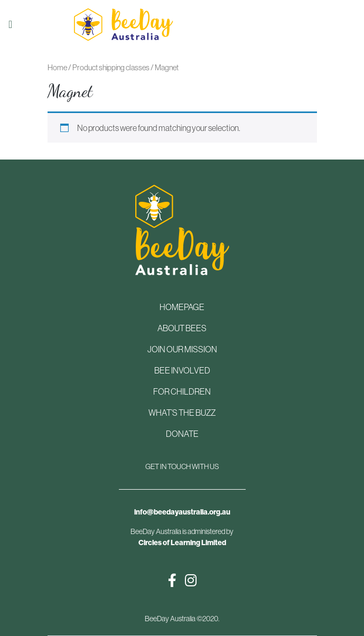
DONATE (182, 434)
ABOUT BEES (182, 328)
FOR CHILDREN (182, 391)
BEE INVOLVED (182, 370)
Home (57, 67)
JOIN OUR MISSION (182, 349)
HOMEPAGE (182, 307)
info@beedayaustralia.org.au (182, 512)
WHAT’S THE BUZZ (182, 413)
